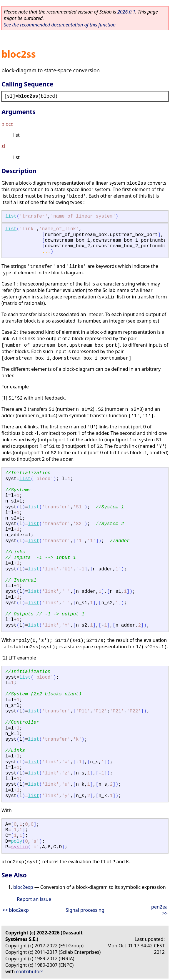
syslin (19, 847)
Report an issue (34, 899)
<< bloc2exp (16, 910)
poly (16, 842)
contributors (30, 971)
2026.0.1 (126, 12)
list (11, 216)
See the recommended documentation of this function (60, 25)
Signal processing (85, 910)
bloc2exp (23, 887)
